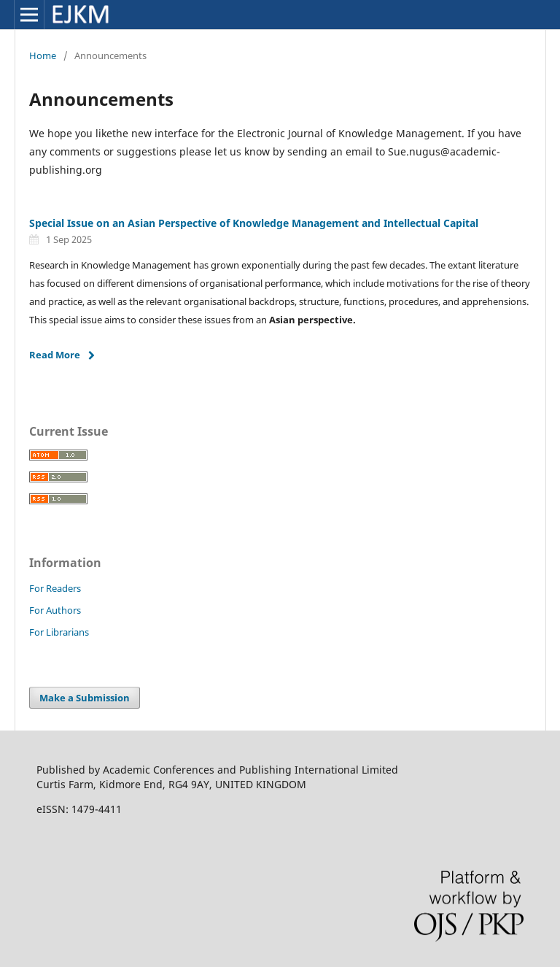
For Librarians (59, 632)
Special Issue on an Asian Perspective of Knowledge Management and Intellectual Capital (254, 223)
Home (43, 55)
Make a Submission (85, 698)
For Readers (55, 588)
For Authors (55, 610)
